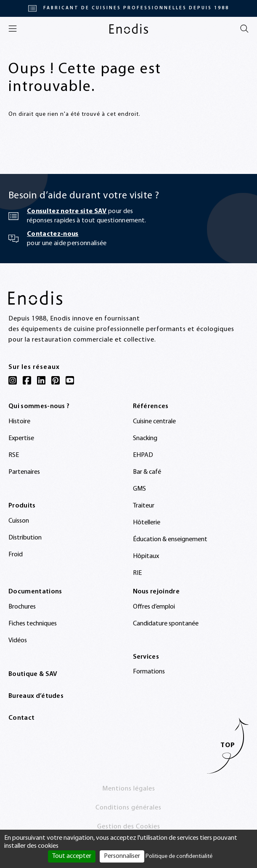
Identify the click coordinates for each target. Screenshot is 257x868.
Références (151, 406)
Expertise (21, 438)
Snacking (145, 438)
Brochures (22, 607)
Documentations (35, 592)
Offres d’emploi (154, 607)
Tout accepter (72, 856)
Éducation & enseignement (170, 539)
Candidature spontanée (166, 624)
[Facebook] (27, 380)
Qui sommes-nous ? (39, 406)
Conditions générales (128, 808)
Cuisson (19, 521)
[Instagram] (13, 380)
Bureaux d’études (36, 696)
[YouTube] (70, 380)
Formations (149, 672)
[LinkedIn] (41, 380)
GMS (139, 489)
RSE (14, 455)
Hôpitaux (146, 556)
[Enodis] (129, 29)
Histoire (19, 422)
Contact (21, 718)
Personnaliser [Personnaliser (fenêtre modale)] (122, 856)
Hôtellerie (147, 523)
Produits (22, 506)
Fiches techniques (33, 624)
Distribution (25, 538)
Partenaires (24, 472)
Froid (16, 555)
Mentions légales (129, 789)
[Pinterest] (56, 380)
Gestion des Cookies (129, 827)
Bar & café (147, 472)
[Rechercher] (244, 29)
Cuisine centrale (154, 422)
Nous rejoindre (156, 592)
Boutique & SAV (33, 674)
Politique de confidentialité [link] (179, 856)
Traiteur (144, 506)
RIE (137, 573)
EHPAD (143, 455)
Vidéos (18, 641)
